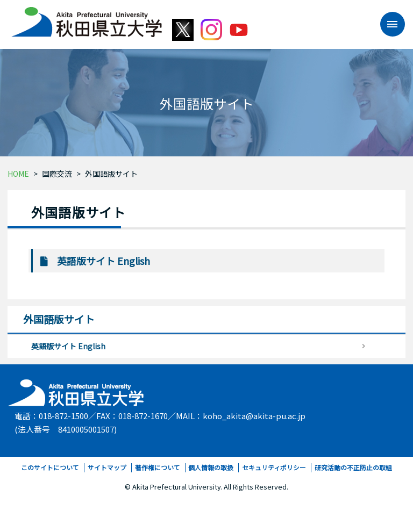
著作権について (158, 467)
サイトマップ (107, 467)
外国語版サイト (111, 174)
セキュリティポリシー (274, 467)
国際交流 (57, 174)
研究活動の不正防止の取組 (353, 467)
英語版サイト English (104, 261)
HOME (18, 174)
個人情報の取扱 (211, 467)
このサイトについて (50, 467)
